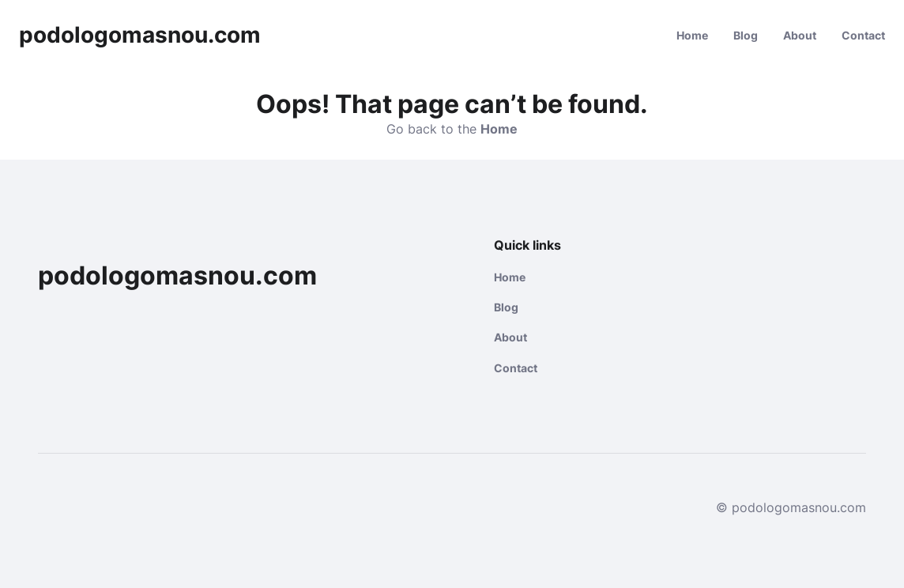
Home (692, 35)
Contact (863, 35)
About (800, 35)
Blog (746, 35)
